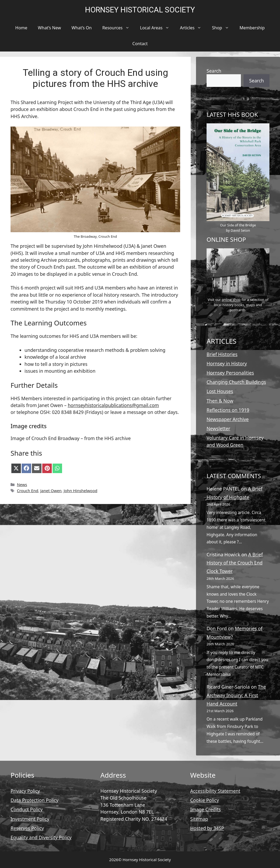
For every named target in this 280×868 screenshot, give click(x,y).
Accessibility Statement (215, 791)
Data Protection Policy (34, 800)
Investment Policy (30, 819)
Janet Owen (51, 491)
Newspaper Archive (228, 419)
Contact (140, 44)
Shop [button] (223, 28)
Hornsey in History (227, 363)
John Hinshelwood (80, 491)
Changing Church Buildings (236, 382)
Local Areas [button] (157, 28)
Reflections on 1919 (228, 410)
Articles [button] (193, 28)
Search (214, 71)
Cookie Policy (205, 800)
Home (21, 28)
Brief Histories (222, 354)
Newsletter (218, 428)
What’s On (82, 28)
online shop (231, 300)
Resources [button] (118, 28)
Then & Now (220, 401)
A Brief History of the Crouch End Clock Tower (235, 563)
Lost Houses (220, 391)
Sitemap (199, 819)
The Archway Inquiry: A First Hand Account (236, 695)
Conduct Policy (27, 809)
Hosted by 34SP (207, 828)
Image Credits (206, 809)
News (22, 484)
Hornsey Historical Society (140, 10)
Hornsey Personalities (230, 373)
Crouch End (28, 491)
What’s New (49, 28)
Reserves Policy (27, 828)
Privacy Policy (25, 791)
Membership (252, 28)
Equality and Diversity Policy (41, 837)
